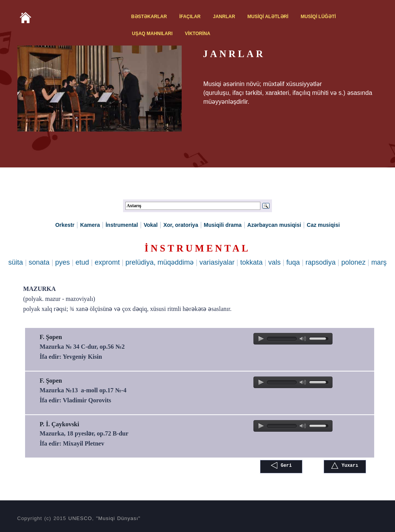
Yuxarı (344, 465)
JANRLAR (224, 17)
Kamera (90, 225)
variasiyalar (217, 262)
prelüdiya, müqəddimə (160, 262)
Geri (281, 465)
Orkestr (65, 225)
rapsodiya (321, 262)
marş (379, 262)
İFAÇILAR (190, 17)
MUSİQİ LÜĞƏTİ (318, 17)
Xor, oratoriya (181, 225)
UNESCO (80, 518)
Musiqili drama (223, 225)
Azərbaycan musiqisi (274, 225)
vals (274, 262)
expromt (107, 262)
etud (82, 262)
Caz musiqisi (323, 225)
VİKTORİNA (197, 34)
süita (16, 262)
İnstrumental (122, 225)
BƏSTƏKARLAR (149, 17)
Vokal (150, 225)
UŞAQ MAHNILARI (152, 34)
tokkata (252, 262)
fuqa (293, 262)
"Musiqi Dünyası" (118, 518)
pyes (62, 262)
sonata (39, 262)
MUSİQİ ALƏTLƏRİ (268, 17)
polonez (354, 262)
